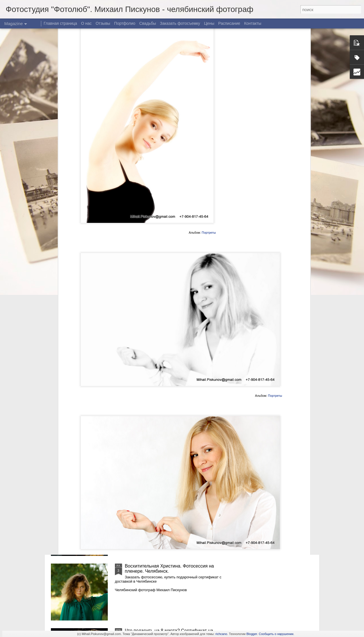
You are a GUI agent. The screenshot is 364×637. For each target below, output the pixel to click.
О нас (86, 23)
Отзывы (103, 23)
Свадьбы (148, 23)
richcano (221, 634)
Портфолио (125, 23)
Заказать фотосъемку (180, 23)
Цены (209, 23)
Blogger (252, 634)
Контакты (253, 23)
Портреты (209, 149)
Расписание (229, 23)
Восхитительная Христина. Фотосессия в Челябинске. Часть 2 (168, 439)
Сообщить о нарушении (276, 634)
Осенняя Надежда (144, 501)
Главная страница (61, 23)
